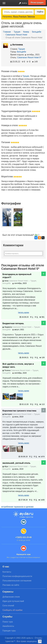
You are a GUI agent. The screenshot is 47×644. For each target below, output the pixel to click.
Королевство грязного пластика (19, 411)
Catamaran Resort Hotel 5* (29, 57)
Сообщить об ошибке (12, 610)
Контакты (7, 572)
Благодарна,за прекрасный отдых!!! (17, 276)
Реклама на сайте (11, 585)
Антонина (17, 45)
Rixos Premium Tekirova (24, 17)
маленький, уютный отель (16, 463)
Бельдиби (37, 32)
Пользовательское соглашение (17, 581)
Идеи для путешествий (13, 601)
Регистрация (37, 3)
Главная (7, 32)
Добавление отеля (11, 597)
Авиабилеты (8, 626)
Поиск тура (8, 622)
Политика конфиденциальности (17, 576)
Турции (26, 76)
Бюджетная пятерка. (13, 323)
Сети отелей (8, 606)
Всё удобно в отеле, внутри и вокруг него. (18, 365)
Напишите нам (23, 554)
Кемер (26, 32)
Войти (22, 3)
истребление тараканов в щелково (17, 507)
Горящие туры (9, 631)
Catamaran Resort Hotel (16, 35)
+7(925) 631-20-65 (23, 537)
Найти (40, 12)
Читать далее (23, 312)
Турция (17, 32)
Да (36, 235)
